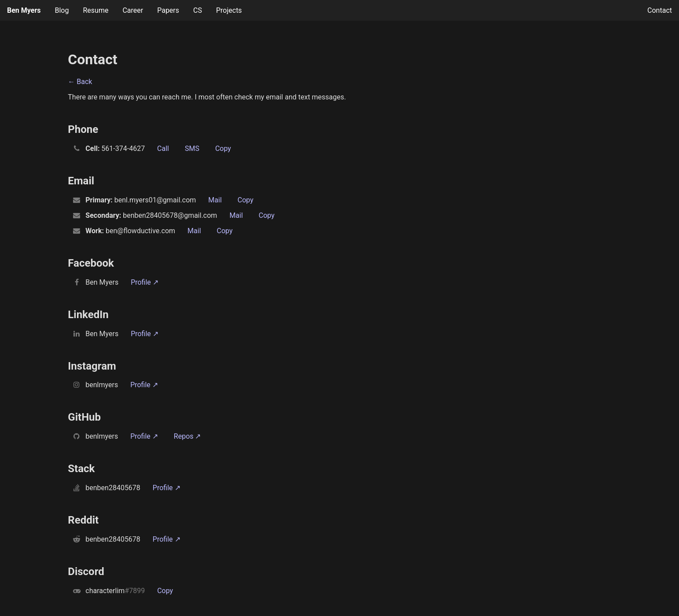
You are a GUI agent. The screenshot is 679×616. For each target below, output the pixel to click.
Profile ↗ (145, 282)
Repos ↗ (187, 436)
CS (198, 10)
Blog (62, 10)
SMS (192, 148)
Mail (215, 200)
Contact (660, 10)
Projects (229, 10)
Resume (95, 10)
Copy (223, 148)
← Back (80, 82)
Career (133, 10)
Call (163, 148)
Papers (168, 10)
